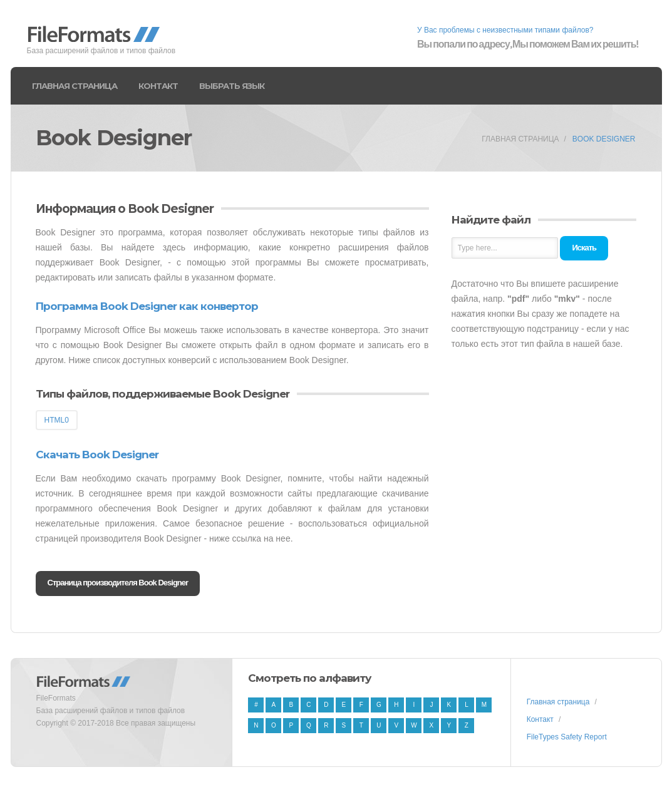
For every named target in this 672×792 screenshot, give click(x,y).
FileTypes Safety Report (567, 737)
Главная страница (75, 86)
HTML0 (57, 420)
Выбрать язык (232, 86)
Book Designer (604, 139)
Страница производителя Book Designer (118, 583)
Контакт (158, 86)
